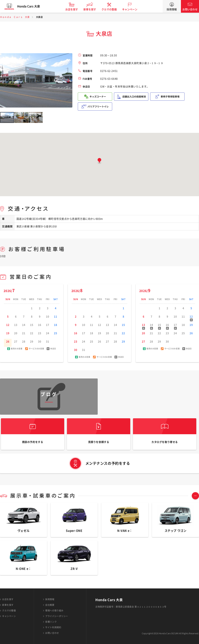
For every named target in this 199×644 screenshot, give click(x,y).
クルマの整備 (112, 9)
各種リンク (51, 622)
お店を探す (75, 9)
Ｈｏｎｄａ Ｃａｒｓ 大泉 (15, 17)
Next (69, 80)
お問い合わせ (190, 9)
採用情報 (172, 9)
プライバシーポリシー (57, 616)
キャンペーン (133, 9)
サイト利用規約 (53, 627)
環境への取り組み (54, 611)
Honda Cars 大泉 (32, 6)
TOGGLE (195, 501)
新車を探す (93, 9)
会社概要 (50, 605)
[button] (99, 161)
